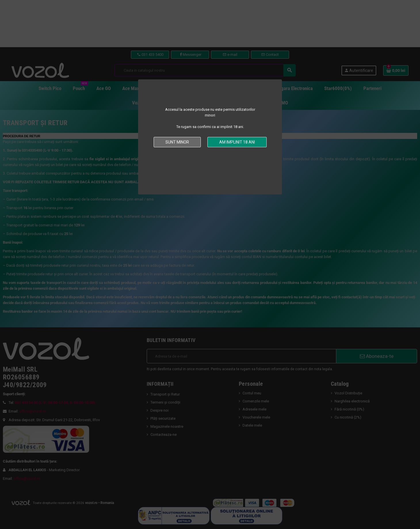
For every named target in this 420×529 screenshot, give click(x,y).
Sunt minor (177, 142)
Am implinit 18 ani (237, 142)
